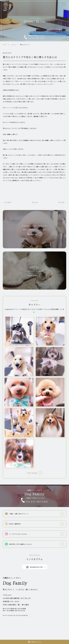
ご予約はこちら (36, 642)
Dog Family (12, 4)
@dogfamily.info (35, 567)
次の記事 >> (62, 202)
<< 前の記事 (7, 202)
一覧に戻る (34, 202)
